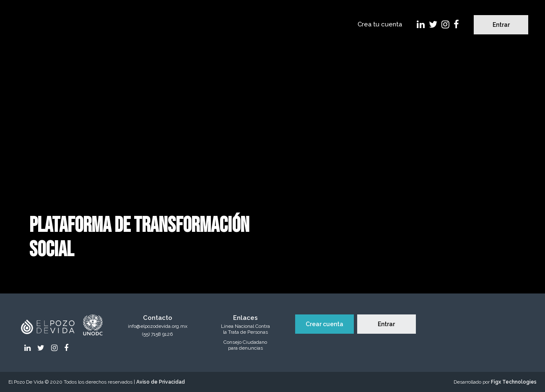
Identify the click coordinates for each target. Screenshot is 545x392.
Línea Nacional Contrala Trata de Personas (245, 329)
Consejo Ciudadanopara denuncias (245, 345)
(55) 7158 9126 (157, 334)
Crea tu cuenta (380, 24)
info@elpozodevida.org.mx (158, 326)
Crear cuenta (324, 324)
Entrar (501, 25)
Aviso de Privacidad (161, 382)
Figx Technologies (514, 382)
